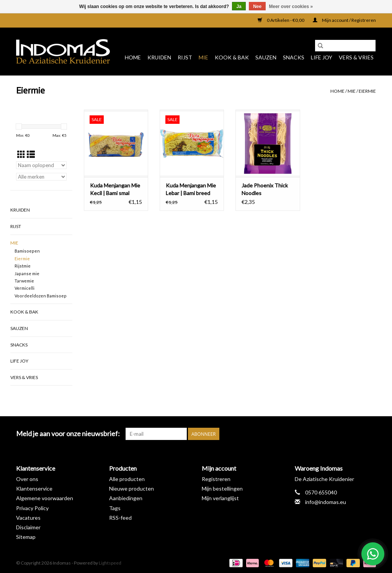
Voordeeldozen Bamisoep (41, 296)
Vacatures (28, 518)
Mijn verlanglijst (220, 498)
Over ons (27, 479)
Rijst (185, 57)
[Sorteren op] (41, 165)
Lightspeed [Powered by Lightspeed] (110, 563)
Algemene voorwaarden (45, 498)
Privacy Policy (32, 508)
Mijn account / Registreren (344, 20)
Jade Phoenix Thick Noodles (265, 189)
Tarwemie (24, 281)
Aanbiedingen (126, 498)
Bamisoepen (27, 251)
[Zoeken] (345, 46)
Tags (115, 508)
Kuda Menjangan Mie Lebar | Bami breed (191, 189)
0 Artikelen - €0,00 (281, 20)
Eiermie (367, 91)
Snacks (294, 57)
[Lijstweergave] (31, 154)
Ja (239, 7)
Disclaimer (28, 527)
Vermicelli (24, 288)
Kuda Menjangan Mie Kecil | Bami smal (115, 189)
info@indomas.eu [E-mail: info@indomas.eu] (326, 502)
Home (133, 57)
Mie (203, 57)
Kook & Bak (232, 57)
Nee (257, 7)
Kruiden (159, 57)
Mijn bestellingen (222, 488)
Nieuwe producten (131, 488)
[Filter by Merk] (41, 177)
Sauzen (266, 57)
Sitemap (26, 537)
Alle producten (127, 479)
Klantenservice (34, 488)
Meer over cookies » (291, 7)
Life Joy (322, 57)
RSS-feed (120, 518)
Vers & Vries (356, 57)
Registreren (216, 479)
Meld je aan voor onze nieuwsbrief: (68, 434)
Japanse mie (27, 273)
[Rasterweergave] (21, 154)
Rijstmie (23, 266)
